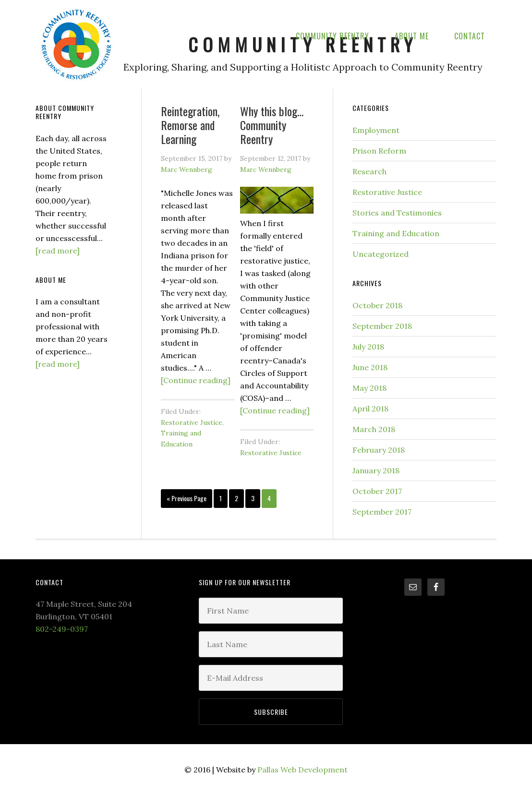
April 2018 (370, 409)
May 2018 (369, 388)
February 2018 (379, 450)
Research (369, 171)
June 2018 (370, 367)
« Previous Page (187, 498)
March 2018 (374, 429)
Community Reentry (76, 44)
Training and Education (396, 233)
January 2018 (376, 470)
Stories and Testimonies (397, 213)
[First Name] (271, 611)
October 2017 (377, 491)
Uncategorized (381, 254)
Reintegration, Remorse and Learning (190, 125)
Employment (376, 130)
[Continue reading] (196, 380)
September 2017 (382, 512)
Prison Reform (379, 151)
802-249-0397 (62, 629)
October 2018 (377, 305)
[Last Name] (271, 644)
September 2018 (382, 326)
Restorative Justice (192, 422)
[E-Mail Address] (271, 678)
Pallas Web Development (302, 770)
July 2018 (368, 347)
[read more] (58, 251)
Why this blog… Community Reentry (272, 125)
